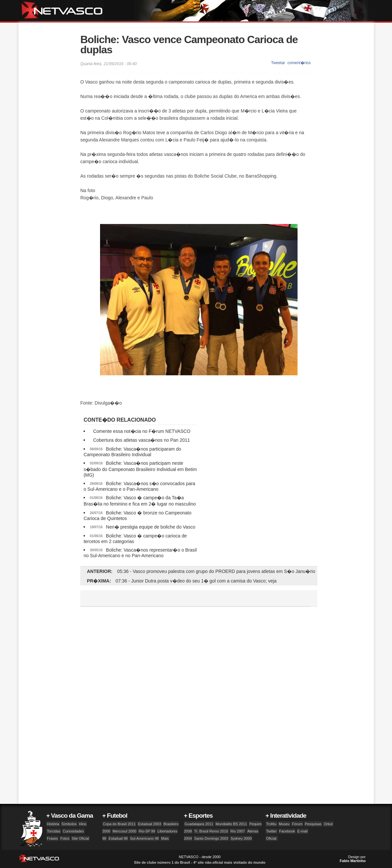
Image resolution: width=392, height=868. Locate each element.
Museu (284, 824)
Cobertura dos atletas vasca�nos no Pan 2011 (142, 440)
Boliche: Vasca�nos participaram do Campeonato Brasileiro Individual (132, 452)
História (53, 824)
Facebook (287, 831)
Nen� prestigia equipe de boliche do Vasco (151, 527)
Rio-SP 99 (147, 831)
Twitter (272, 831)
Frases (53, 838)
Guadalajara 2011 (199, 824)
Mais (165, 838)
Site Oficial (80, 838)
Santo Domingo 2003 (211, 838)
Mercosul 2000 (124, 831)
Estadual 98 (118, 838)
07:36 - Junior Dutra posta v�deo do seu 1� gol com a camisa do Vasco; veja (196, 581)
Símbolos (69, 824)
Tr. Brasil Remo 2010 (211, 831)
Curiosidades (73, 831)
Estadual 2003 (149, 824)
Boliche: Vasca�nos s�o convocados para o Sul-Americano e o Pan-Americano (139, 486)
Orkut (328, 824)
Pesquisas (313, 824)
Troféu (271, 824)
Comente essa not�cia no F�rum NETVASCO (142, 431)
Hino (83, 824)
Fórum (297, 824)
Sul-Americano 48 (144, 838)
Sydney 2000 (241, 838)
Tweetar (278, 63)
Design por (353, 859)
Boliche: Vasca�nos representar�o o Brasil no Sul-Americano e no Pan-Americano (140, 553)
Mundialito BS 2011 (231, 824)
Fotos (65, 838)
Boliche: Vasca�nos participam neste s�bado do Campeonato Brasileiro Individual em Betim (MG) (140, 469)
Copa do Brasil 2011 (119, 824)
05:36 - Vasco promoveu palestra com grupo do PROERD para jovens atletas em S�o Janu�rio (216, 571)
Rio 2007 (238, 831)
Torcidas (54, 831)
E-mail (302, 831)
